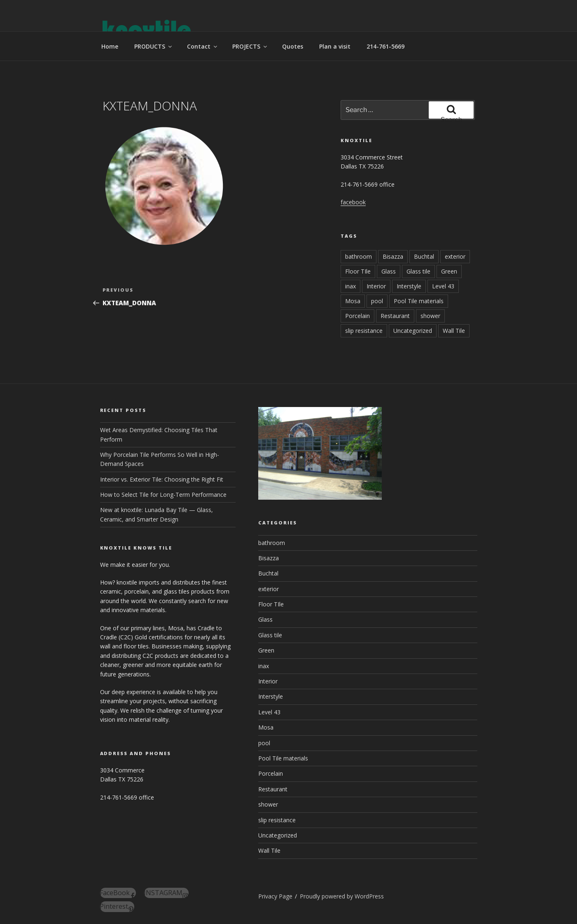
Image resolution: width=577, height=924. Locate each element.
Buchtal (424, 256)
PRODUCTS (154, 46)
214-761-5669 (385, 46)
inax (350, 286)
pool (377, 301)
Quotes (293, 46)
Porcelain (357, 316)
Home (110, 46)
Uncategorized (413, 331)
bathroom (359, 256)
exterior (455, 256)
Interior (376, 286)
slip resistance (364, 331)
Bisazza (393, 256)
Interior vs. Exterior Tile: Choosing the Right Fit (162, 479)
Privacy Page (275, 896)
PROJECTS (250, 46)
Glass (389, 271)
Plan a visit (335, 46)
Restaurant (395, 316)
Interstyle (409, 286)
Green (449, 271)
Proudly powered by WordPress (342, 896)
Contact (203, 46)
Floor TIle (358, 271)
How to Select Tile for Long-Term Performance (163, 495)
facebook (353, 202)
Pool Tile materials (419, 301)
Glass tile (418, 271)
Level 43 (443, 286)
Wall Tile (454, 331)
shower (430, 316)
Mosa (353, 301)
